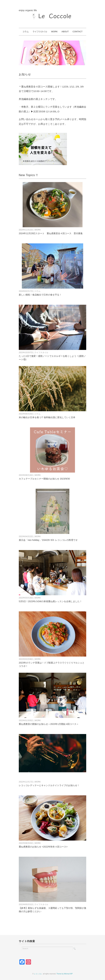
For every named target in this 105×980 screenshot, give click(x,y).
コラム (26, 32)
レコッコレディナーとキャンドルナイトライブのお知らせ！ (49, 785)
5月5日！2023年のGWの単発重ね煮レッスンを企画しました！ (50, 601)
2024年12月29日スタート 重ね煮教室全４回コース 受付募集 (51, 233)
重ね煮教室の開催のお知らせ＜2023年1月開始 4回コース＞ (49, 724)
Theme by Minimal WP (65, 974)
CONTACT (78, 32)
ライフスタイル (40, 32)
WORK (54, 32)
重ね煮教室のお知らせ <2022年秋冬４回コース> (43, 847)
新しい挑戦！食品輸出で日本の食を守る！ (40, 295)
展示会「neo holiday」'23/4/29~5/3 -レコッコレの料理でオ (48, 540)
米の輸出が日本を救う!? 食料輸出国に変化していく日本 (47, 417)
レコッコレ (38, 974)
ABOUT (65, 32)
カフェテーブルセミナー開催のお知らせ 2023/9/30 (44, 479)
